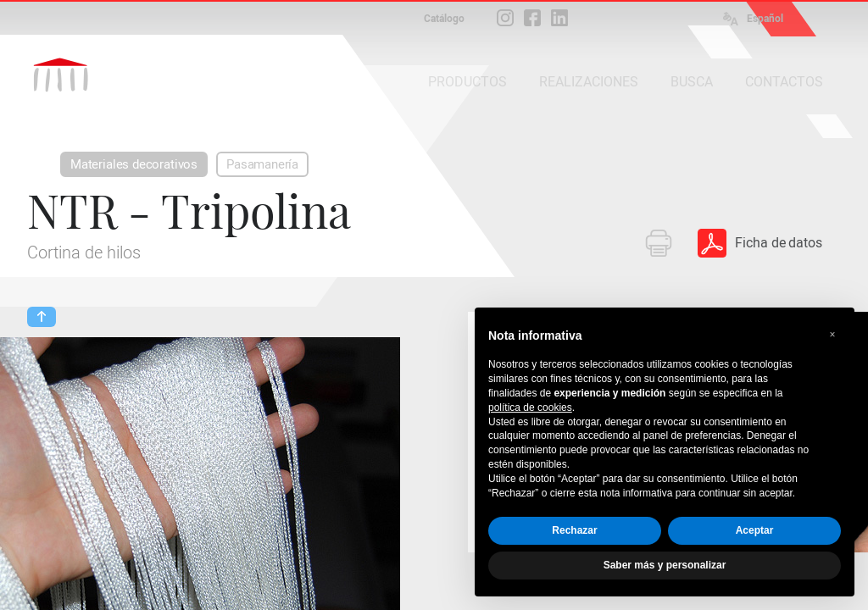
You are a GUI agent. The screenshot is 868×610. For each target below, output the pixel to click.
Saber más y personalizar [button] (665, 565)
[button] (832, 335)
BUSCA (692, 82)
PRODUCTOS (467, 82)
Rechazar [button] (574, 530)
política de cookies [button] (530, 408)
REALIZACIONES (589, 82)
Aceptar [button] (755, 530)
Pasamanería (262, 164)
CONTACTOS (784, 82)
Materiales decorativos (134, 164)
